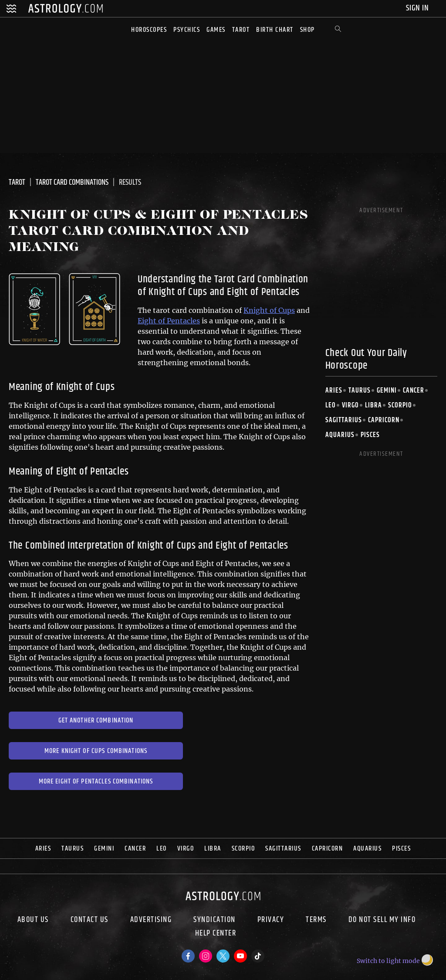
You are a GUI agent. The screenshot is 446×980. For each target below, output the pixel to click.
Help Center (216, 934)
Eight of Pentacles (169, 321)
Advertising (151, 920)
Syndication (215, 920)
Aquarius (340, 435)
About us (33, 920)
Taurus (360, 391)
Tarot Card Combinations (72, 183)
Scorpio (400, 405)
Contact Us (90, 920)
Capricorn (384, 420)
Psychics (187, 30)
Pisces (370, 435)
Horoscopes (149, 30)
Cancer (414, 391)
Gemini (387, 391)
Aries (334, 391)
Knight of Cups (269, 310)
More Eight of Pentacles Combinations (96, 782)
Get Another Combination (96, 721)
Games (216, 30)
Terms (316, 920)
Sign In (418, 8)
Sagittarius (344, 420)
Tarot (241, 30)
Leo (331, 405)
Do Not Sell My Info (382, 920)
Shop (307, 30)
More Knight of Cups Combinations (96, 751)
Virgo (350, 405)
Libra (373, 405)
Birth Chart (275, 30)
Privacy (271, 920)
